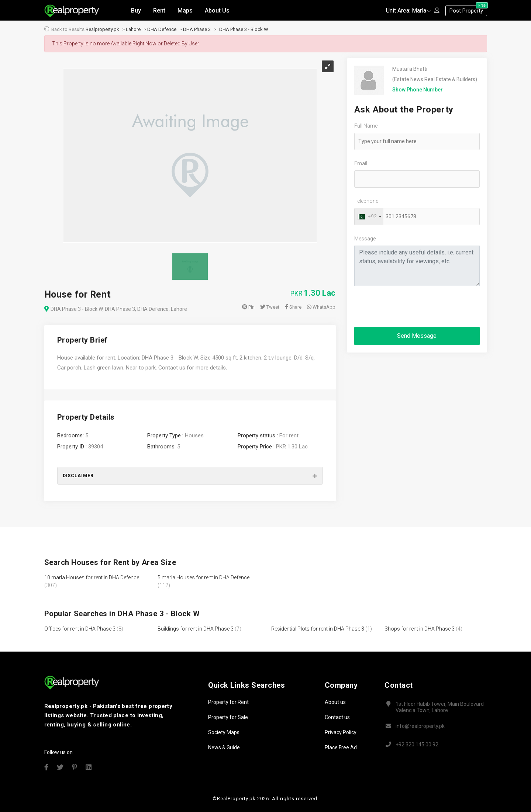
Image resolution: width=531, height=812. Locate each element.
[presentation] (410, 306)
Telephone (366, 201)
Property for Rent (228, 702)
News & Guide (224, 747)
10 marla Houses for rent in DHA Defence (92, 577)
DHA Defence (162, 29)
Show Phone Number (418, 90)
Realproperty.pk (102, 29)
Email (361, 163)
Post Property (468, 10)
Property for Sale (228, 717)
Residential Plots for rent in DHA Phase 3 (318, 629)
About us (335, 702)
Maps (185, 11)
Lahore (133, 29)
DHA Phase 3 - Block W (244, 29)
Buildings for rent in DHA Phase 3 (196, 629)
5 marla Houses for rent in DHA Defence (204, 577)
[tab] (190, 476)
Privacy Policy (341, 732)
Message (365, 239)
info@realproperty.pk (420, 726)
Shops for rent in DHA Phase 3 (420, 629)
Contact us (337, 717)
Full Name (366, 126)
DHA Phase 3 (197, 29)
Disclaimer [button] (78, 476)
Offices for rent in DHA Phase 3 (80, 629)
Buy (136, 11)
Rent (159, 11)
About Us (217, 11)
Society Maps (224, 732)
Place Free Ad (341, 747)
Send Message (417, 336)
